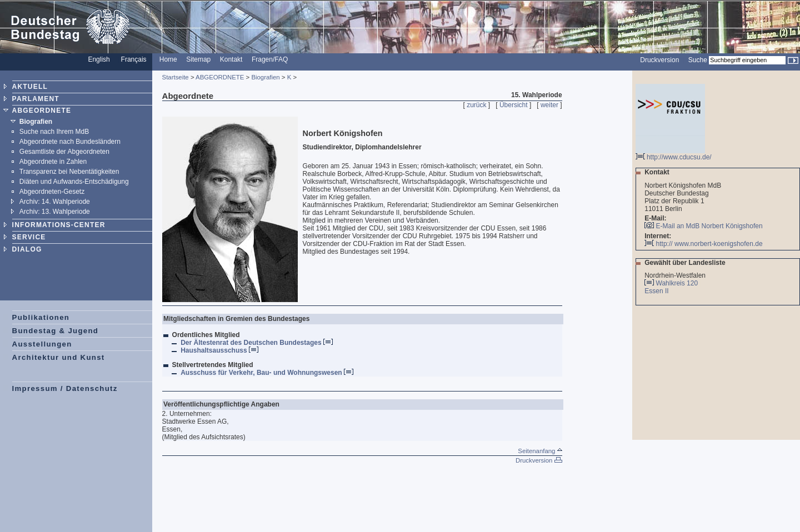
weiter (549, 105)
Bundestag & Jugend (56, 331)
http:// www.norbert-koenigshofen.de (703, 244)
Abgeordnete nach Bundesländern (70, 142)
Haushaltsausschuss (219, 350)
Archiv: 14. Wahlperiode (55, 202)
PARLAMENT (36, 99)
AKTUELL (30, 87)
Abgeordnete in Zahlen (53, 162)
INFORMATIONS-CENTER (59, 225)
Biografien (36, 122)
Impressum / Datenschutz (65, 388)
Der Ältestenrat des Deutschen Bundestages (257, 343)
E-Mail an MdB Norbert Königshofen (709, 226)
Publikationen (41, 317)
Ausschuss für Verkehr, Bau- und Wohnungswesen (267, 373)
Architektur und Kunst (59, 357)
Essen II (657, 291)
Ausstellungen (42, 344)
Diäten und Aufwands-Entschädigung (74, 182)
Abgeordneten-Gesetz (52, 192)
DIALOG (27, 249)
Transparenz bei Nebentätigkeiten (69, 172)
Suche (698, 60)
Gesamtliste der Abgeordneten (64, 152)
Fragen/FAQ (270, 59)
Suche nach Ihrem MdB (54, 132)
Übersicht (514, 105)
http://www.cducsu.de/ (674, 154)
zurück (476, 105)
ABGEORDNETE (42, 111)
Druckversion (659, 60)
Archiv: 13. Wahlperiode (55, 212)
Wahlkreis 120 (677, 283)
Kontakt (231, 59)
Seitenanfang (540, 451)
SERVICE (29, 237)
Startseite (176, 77)
